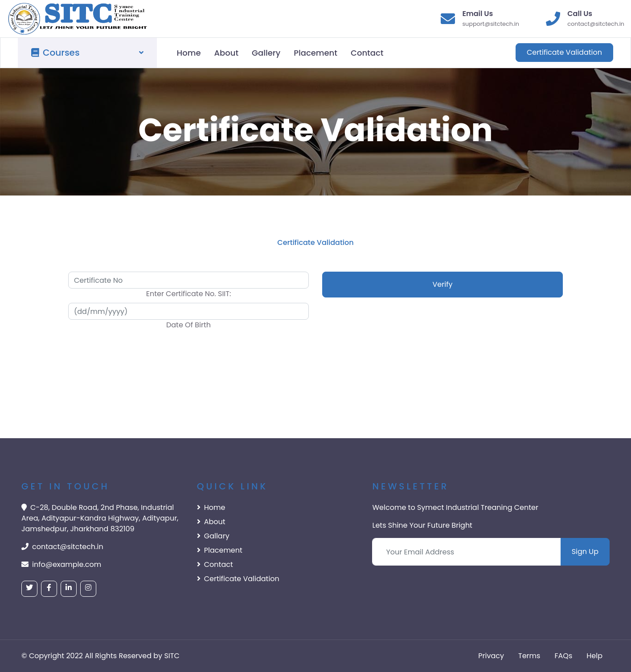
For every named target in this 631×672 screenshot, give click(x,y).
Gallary (213, 536)
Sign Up (585, 552)
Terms (529, 656)
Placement (315, 53)
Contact (367, 53)
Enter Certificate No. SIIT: (189, 294)
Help (594, 656)
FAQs (563, 656)
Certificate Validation (564, 52)
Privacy (491, 656)
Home (189, 53)
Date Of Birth (188, 325)
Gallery (266, 53)
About (226, 53)
